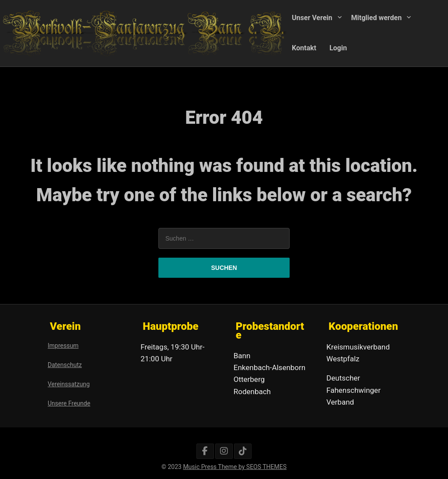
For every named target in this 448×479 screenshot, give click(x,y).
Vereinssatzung (69, 384)
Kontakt (304, 47)
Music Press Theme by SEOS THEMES (235, 467)
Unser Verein (312, 18)
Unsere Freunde (69, 403)
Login (338, 47)
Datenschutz (65, 365)
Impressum (63, 346)
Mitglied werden (377, 18)
